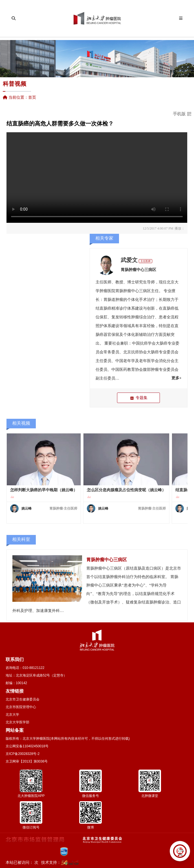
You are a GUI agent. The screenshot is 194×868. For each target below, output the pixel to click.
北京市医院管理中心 (21, 707)
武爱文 (129, 260)
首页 (32, 97)
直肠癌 (169, 308)
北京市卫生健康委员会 (23, 699)
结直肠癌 (103, 308)
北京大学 (12, 715)
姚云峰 (27, 508)
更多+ (177, 378)
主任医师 (145, 261)
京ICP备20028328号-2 (23, 754)
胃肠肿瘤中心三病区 (138, 270)
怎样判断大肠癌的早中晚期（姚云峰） (44, 490)
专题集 (139, 398)
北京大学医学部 (17, 722)
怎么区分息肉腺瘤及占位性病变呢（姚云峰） (126, 490)
